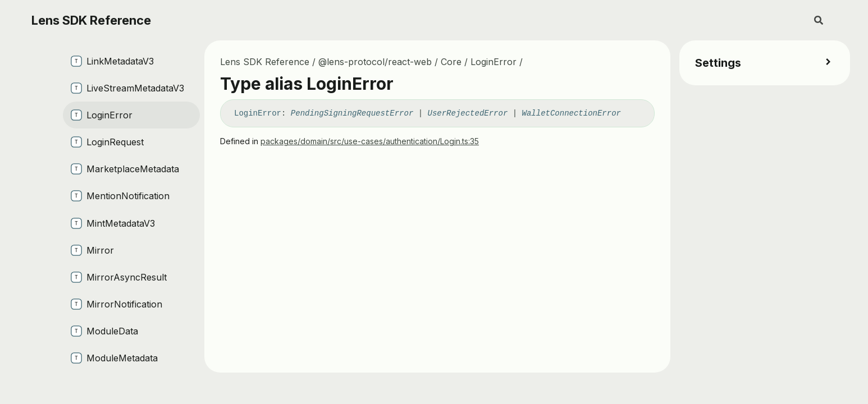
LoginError (494, 62)
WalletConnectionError (572, 113)
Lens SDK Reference (91, 20)
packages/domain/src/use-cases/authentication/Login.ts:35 (370, 141)
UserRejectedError (468, 113)
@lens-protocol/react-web (375, 62)
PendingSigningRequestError (352, 113)
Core (451, 62)
